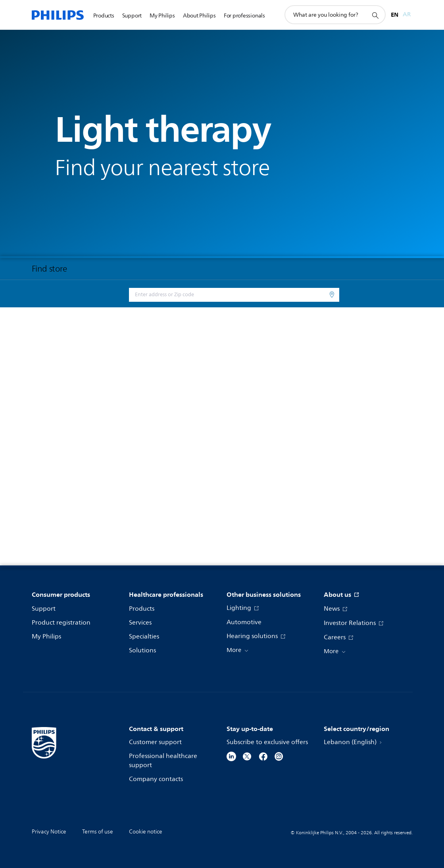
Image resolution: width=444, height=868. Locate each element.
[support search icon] (375, 15)
